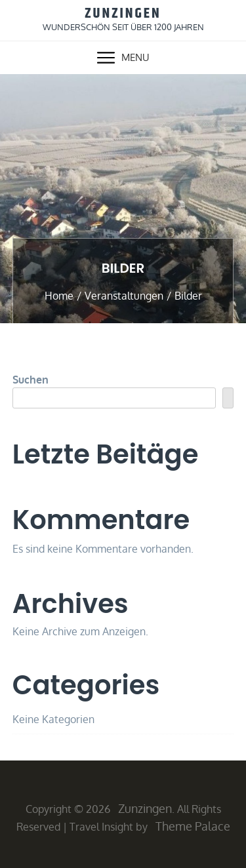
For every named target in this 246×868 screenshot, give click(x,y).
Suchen (31, 380)
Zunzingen (123, 14)
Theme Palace (193, 826)
